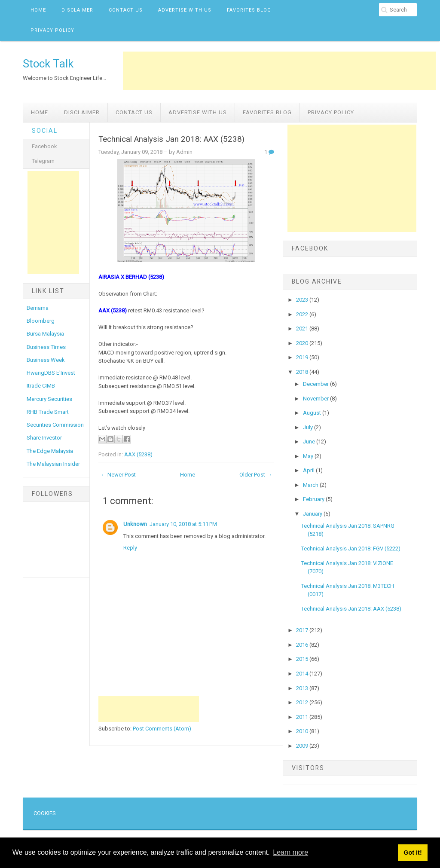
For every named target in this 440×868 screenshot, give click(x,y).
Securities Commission (55, 425)
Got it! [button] (412, 853)
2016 (303, 645)
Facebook (44, 146)
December (316, 384)
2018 (303, 372)
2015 (303, 659)
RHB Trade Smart (48, 412)
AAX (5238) (138, 454)
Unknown (135, 524)
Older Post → (256, 475)
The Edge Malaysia (50, 451)
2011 (303, 717)
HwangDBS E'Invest (51, 373)
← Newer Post (118, 475)
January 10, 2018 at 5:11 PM (183, 524)
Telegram (43, 161)
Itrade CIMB (41, 386)
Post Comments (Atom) (162, 729)
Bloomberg (41, 321)
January (313, 514)
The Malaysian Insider (53, 464)
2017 (303, 630)
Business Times (46, 347)
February (314, 499)
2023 (303, 300)
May (309, 456)
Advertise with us (185, 10)
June (310, 442)
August (313, 413)
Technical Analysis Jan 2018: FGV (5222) (351, 549)
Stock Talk (48, 64)
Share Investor (44, 438)
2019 (303, 357)
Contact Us (126, 10)
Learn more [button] (290, 852)
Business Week (46, 360)
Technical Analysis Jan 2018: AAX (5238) (171, 139)
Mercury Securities (49, 399)
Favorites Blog (249, 10)
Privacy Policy (52, 30)
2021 (303, 329)
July (309, 427)
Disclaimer (77, 10)
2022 (303, 314)
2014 (303, 674)
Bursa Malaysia (45, 334)
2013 (303, 688)
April (309, 470)
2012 (303, 702)
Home (38, 10)
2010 (303, 731)
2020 (303, 343)
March (311, 485)
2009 (303, 746)
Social (45, 131)
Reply (130, 548)
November (316, 399)
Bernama (38, 308)
